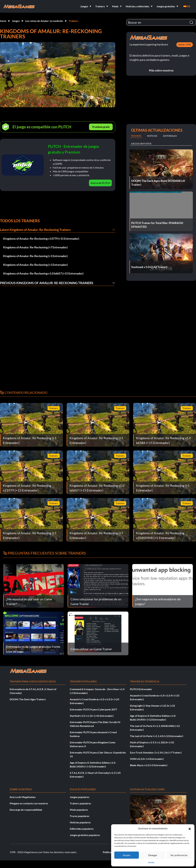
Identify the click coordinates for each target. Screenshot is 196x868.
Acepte (127, 855)
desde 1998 (185, 44)
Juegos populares (80, 797)
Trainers (73, 21)
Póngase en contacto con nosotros (29, 803)
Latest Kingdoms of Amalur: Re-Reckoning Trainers (35, 230)
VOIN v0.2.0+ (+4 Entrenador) (147, 759)
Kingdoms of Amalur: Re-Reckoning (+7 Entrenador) (35, 247)
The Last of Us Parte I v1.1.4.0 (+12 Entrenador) (157, 736)
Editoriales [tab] (170, 136)
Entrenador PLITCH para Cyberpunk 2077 (93, 709)
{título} (151, 862)
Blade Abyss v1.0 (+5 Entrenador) (149, 765)
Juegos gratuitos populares (85, 835)
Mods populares (79, 810)
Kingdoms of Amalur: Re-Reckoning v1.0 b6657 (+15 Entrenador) (43, 273)
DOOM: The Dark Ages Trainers (28, 699)
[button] (190, 828)
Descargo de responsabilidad (26, 810)
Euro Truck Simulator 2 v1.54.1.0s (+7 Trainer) (156, 752)
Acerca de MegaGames (23, 797)
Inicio (3, 21)
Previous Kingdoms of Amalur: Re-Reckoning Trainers (47, 283)
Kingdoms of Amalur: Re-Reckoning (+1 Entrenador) (35, 256)
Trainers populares (80, 803)
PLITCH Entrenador (141, 689)
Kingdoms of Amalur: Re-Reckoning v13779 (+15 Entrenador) (41, 239)
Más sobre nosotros (161, 70)
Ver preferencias (179, 855)
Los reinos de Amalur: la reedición (44, 21)
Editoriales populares (82, 829)
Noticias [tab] (152, 136)
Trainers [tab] (136, 136)
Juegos (16, 21)
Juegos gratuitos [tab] (141, 144)
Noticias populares (80, 822)
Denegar (153, 855)
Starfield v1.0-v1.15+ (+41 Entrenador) (92, 716)
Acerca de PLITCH (100, 183)
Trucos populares (80, 816)
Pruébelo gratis (101, 127)
